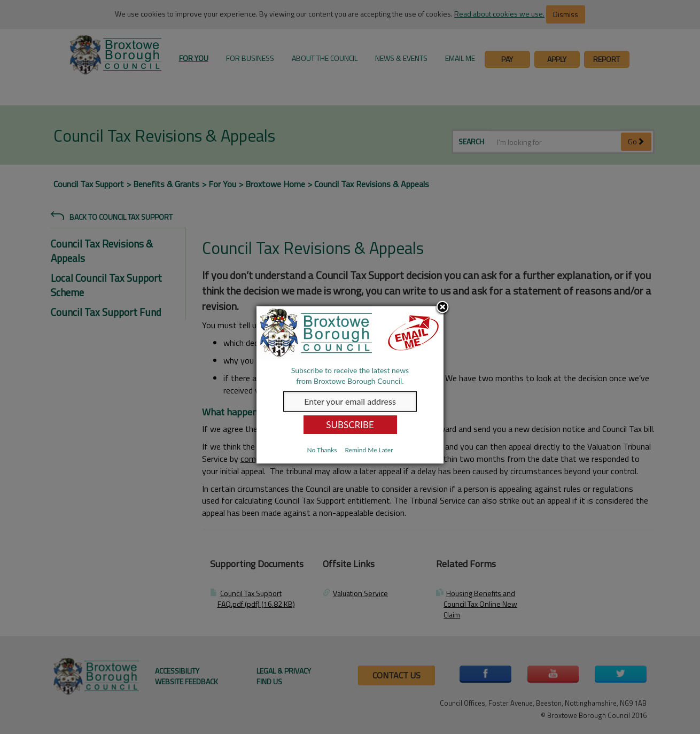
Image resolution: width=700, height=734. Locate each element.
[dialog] (350, 385)
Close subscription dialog (442, 308)
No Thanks (322, 450)
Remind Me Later (369, 450)
